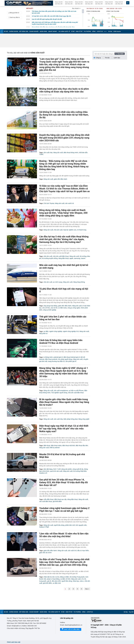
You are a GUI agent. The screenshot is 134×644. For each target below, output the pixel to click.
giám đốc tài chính (45, 553)
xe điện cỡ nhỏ (65, 579)
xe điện (46, 331)
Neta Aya (76, 581)
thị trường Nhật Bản (80, 471)
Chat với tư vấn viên (71, 630)
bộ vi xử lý (56, 577)
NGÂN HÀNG (43, 31)
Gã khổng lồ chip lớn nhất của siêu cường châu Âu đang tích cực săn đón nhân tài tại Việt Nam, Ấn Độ (64, 115)
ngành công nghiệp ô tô (71, 331)
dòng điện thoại (72, 499)
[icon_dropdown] (128, 3)
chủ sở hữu (46, 308)
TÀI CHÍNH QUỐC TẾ (64, 31)
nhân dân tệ (48, 577)
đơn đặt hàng (48, 469)
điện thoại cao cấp (60, 499)
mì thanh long (82, 230)
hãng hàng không (79, 282)
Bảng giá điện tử (13, 13)
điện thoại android (51, 359)
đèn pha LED (56, 581)
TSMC (41, 154)
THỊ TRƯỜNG (87, 31)
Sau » (87, 589)
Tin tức (107, 58)
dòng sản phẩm (67, 469)
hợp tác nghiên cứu (70, 230)
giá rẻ (49, 581)
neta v (82, 581)
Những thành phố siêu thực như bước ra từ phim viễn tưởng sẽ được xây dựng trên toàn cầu (64, 90)
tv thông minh (48, 357)
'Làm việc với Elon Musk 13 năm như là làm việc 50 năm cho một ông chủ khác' (64, 535)
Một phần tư (43, 333)
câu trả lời (54, 308)
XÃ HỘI (6, 31)
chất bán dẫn (83, 152)
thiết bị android (55, 448)
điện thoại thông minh (71, 152)
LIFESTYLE (100, 31)
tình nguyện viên (81, 525)
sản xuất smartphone (61, 391)
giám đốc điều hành (60, 179)
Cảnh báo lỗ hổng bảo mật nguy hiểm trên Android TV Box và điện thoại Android (61, 342)
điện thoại (47, 445)
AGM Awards (117, 31)
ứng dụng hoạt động (50, 306)
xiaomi (83, 258)
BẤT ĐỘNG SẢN (24, 31)
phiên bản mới (70, 525)
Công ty (98, 58)
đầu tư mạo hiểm (83, 551)
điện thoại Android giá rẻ (72, 357)
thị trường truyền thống (50, 258)
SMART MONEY (53, 31)
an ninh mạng (58, 282)
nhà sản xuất (58, 230)
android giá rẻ (58, 357)
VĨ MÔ (73, 31)
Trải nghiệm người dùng (59, 393)
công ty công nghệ (74, 308)
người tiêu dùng (59, 525)
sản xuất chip (48, 152)
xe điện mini (57, 583)
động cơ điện (65, 577)
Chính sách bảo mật (14, 642)
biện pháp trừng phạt (71, 419)
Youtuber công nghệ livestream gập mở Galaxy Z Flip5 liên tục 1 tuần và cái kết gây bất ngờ (64, 510)
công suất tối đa (78, 469)
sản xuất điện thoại (46, 501)
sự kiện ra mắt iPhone (76, 391)
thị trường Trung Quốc (77, 577)
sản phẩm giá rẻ (71, 361)
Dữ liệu (110, 31)
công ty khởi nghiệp (50, 310)
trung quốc (43, 581)
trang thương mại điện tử (56, 361)
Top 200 (131, 612)
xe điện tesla (62, 308)
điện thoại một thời (69, 445)
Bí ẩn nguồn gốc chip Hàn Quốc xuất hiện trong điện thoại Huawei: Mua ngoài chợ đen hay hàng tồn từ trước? (64, 402)
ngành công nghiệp (56, 331)
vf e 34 (84, 579)
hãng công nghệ (84, 419)
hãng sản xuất (58, 152)
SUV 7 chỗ (57, 469)
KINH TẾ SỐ (79, 31)
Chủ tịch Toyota (49, 203)
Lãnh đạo (117, 58)
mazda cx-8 (43, 473)
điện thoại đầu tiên (82, 445)
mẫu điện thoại (49, 499)
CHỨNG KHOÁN (14, 31)
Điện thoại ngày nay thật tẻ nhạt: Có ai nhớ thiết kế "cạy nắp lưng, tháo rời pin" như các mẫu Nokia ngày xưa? (64, 429)
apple (71, 258)
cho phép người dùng (65, 359)
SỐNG (94, 31)
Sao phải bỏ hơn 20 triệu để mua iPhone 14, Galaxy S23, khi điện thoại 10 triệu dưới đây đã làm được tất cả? (63, 482)
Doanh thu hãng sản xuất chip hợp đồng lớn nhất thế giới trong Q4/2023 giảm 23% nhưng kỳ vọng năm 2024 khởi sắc (64, 138)
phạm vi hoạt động (53, 579)
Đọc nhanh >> (76, 8)
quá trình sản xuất (56, 471)
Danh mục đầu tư (14, 17)
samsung (77, 258)
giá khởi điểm (57, 501)
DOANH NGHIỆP (34, 31)
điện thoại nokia (56, 445)
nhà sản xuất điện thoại (61, 256)
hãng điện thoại (63, 258)
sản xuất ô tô (69, 203)
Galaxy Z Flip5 (44, 527)
